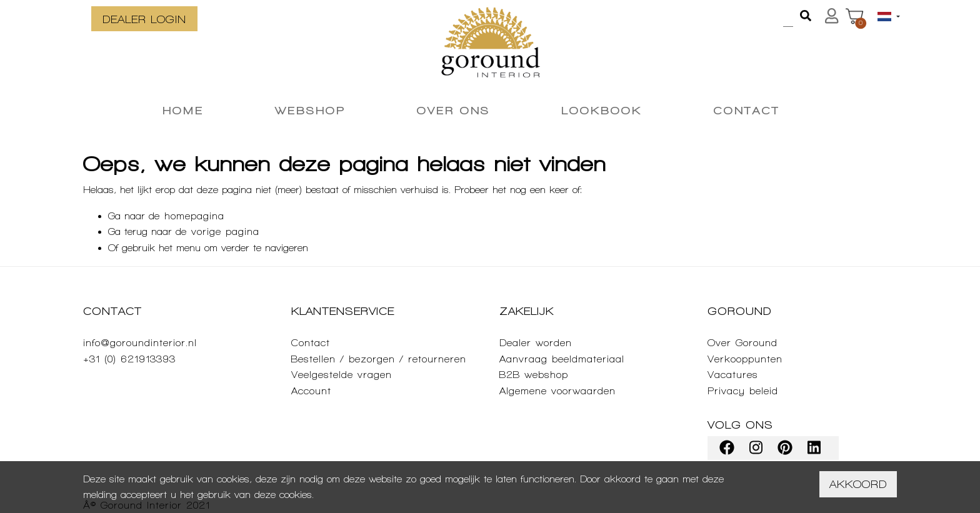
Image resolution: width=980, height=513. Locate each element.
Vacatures (733, 375)
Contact (311, 343)
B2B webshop (534, 375)
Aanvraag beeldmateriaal (562, 359)
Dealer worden (536, 343)
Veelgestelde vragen (342, 375)
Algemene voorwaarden (557, 391)
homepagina (194, 216)
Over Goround (742, 343)
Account (311, 391)
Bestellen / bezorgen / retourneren (379, 359)
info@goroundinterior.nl (140, 343)
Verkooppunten (745, 359)
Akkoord (858, 484)
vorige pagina (225, 232)
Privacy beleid (743, 391)
